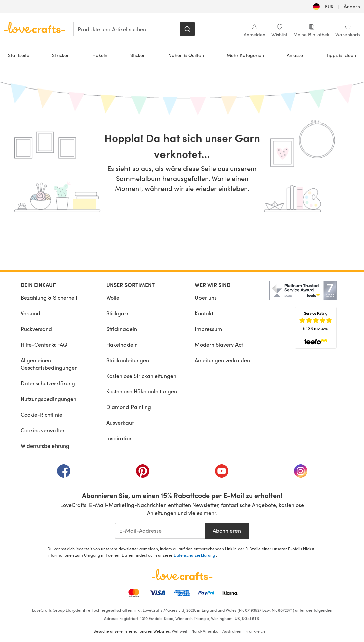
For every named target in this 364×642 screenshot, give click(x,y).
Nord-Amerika (205, 631)
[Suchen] (187, 29)
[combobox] (127, 29)
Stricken (61, 55)
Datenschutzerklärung (48, 383)
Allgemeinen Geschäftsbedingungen (49, 364)
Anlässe (295, 55)
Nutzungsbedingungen (48, 399)
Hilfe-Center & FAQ (44, 344)
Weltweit (179, 631)
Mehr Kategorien (245, 55)
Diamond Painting (129, 407)
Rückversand (36, 329)
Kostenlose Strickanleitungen (141, 376)
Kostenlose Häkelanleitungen (142, 391)
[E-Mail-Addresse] (160, 531)
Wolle (113, 298)
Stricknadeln (122, 329)
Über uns (206, 298)
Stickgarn (118, 313)
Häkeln (100, 55)
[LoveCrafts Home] (182, 574)
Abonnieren (227, 530)
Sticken (138, 55)
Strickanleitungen (128, 360)
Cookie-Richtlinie (41, 414)
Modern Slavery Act (219, 344)
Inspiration (119, 438)
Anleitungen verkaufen (222, 360)
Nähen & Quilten (186, 55)
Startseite (19, 55)
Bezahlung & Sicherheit (49, 298)
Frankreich (255, 631)
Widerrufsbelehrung (45, 446)
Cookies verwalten (43, 430)
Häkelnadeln (122, 344)
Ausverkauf (120, 422)
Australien (232, 631)
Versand (30, 313)
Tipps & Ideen (341, 55)
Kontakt (204, 313)
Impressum (208, 329)
